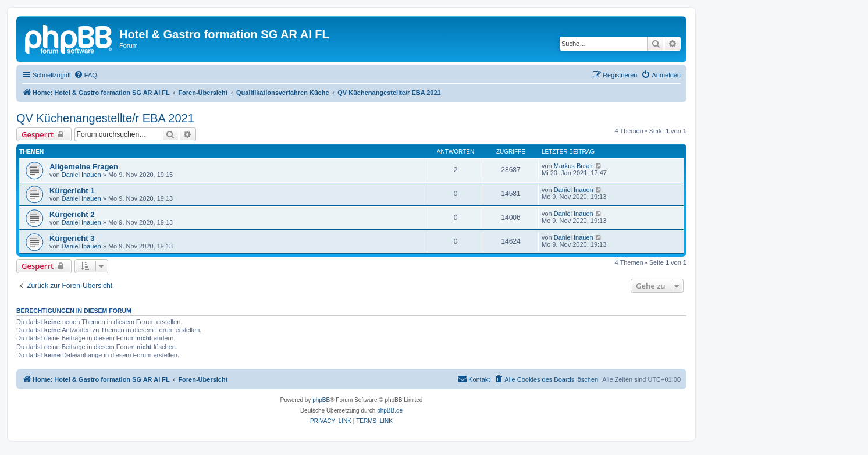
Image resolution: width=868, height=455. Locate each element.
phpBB (321, 400)
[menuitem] (86, 75)
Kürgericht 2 (72, 214)
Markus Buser (574, 166)
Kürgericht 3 (72, 238)
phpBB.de (390, 410)
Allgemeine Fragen (84, 167)
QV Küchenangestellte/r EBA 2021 (105, 118)
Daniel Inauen (81, 175)
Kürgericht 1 (72, 191)
